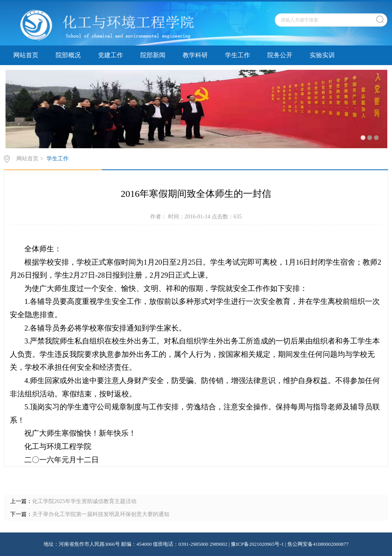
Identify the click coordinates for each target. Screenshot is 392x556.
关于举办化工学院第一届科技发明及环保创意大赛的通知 (101, 514)
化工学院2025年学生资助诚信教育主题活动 (84, 501)
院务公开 (280, 55)
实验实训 (322, 55)
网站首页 (26, 55)
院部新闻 (153, 55)
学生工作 (238, 55)
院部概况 (68, 55)
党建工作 (111, 55)
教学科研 (195, 55)
